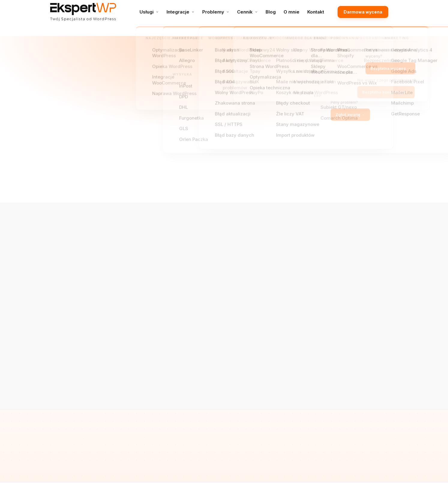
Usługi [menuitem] (147, 12)
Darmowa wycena (363, 12)
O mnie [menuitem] (292, 12)
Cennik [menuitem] (245, 12)
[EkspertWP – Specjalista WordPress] (83, 12)
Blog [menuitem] (271, 12)
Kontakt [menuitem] (316, 12)
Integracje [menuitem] (178, 12)
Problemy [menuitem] (213, 12)
